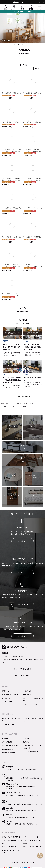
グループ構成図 (7, 742)
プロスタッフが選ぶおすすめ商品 (33, 719)
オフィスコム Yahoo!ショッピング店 (12, 851)
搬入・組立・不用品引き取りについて (33, 699)
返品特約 (26, 738)
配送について (27, 694)
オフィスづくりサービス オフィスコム (33, 842)
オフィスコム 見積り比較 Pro (32, 847)
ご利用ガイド (6, 698)
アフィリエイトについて (31, 704)
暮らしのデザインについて (10, 694)
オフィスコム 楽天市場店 (10, 847)
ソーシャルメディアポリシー (32, 752)
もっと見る (23, 541)
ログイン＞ (41, 3)
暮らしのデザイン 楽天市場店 (11, 837)
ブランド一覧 (6, 406)
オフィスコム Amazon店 (31, 837)
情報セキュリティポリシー (10, 753)
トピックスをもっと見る (23, 397)
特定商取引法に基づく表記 (10, 745)
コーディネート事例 (8, 724)
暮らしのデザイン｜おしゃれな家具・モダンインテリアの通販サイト (19, 404)
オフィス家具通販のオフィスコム (12, 842)
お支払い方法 (27, 691)
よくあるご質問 (7, 702)
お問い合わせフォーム (22, 675)
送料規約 (26, 742)
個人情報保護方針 (8, 749)
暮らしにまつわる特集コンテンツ (12, 719)
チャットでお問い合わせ (23, 669)
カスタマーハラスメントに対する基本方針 (33, 747)
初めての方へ (6, 691)
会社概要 (5, 738)
